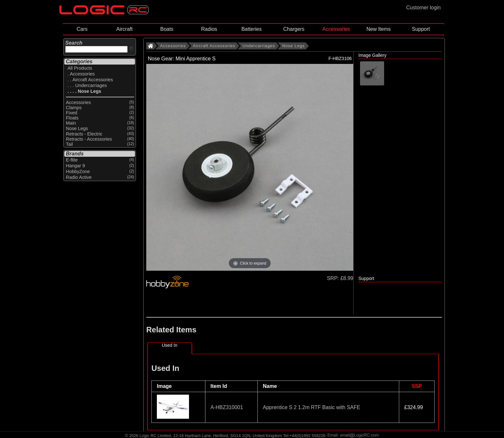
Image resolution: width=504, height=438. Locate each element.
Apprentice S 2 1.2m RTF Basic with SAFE (312, 407)
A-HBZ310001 (227, 407)
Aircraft (125, 29)
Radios (209, 29)
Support (421, 29)
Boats (167, 29)
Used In (169, 345)
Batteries (252, 29)
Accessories (336, 29)
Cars (82, 29)
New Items (379, 29)
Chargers (294, 29)
